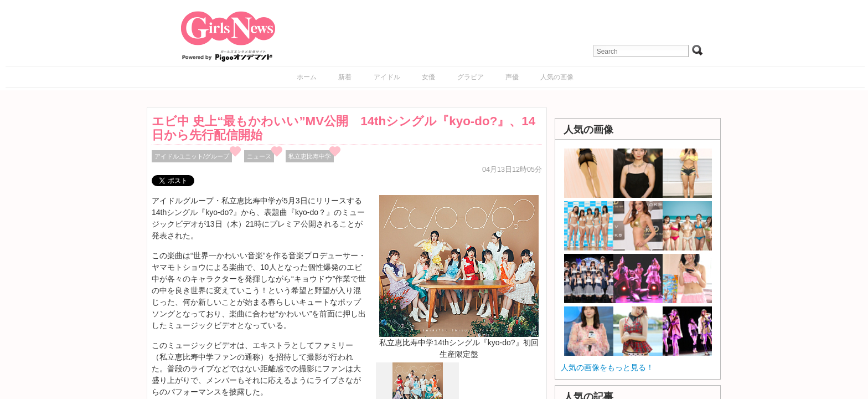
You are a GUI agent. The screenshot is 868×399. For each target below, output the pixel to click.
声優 (512, 77)
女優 (428, 77)
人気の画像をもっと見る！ (607, 367)
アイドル (387, 77)
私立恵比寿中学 (310, 156)
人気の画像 (557, 77)
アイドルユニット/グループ (192, 156)
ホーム (307, 77)
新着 (345, 77)
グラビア (471, 77)
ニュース (259, 156)
